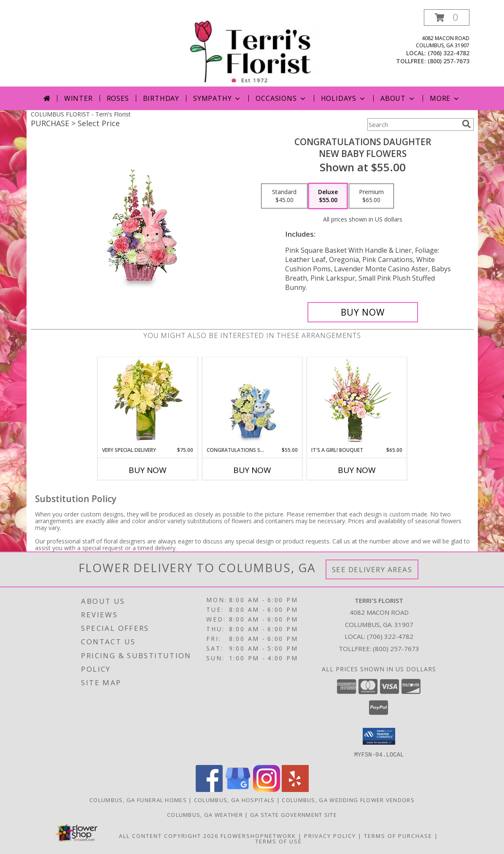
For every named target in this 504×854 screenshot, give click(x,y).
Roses (118, 98)
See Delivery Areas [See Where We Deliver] (372, 569)
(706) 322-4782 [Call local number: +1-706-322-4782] (449, 53)
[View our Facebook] (209, 789)
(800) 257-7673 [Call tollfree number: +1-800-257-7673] (449, 61)
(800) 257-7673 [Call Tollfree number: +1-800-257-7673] (396, 649)
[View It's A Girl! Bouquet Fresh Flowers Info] (357, 402)
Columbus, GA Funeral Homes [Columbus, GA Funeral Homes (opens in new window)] (138, 800)
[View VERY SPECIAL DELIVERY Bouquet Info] (148, 402)
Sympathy (217, 98)
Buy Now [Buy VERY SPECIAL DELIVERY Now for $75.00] (148, 470)
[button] (447, 18)
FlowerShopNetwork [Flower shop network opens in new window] (258, 835)
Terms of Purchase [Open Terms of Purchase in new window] (398, 835)
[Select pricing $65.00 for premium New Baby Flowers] (371, 196)
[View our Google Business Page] (238, 789)
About (398, 98)
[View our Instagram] (267, 789)
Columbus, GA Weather (205, 814)
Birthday (161, 98)
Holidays (344, 98)
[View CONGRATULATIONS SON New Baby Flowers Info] (252, 402)
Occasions (281, 98)
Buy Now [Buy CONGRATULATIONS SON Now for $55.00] (252, 470)
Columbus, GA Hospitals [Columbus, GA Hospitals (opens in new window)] (234, 800)
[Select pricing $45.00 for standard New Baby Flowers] (284, 196)
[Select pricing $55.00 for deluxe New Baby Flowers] (328, 196)
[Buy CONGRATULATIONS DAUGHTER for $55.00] (363, 312)
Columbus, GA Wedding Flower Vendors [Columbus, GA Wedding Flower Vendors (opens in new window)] (348, 800)
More (445, 98)
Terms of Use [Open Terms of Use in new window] (279, 841)
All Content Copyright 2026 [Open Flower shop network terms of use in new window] (169, 835)
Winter (78, 98)
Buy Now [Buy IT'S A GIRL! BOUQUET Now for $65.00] (357, 470)
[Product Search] (413, 124)
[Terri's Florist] (253, 48)
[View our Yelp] (295, 789)
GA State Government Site (294, 814)
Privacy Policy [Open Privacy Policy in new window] (330, 835)
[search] (466, 124)
